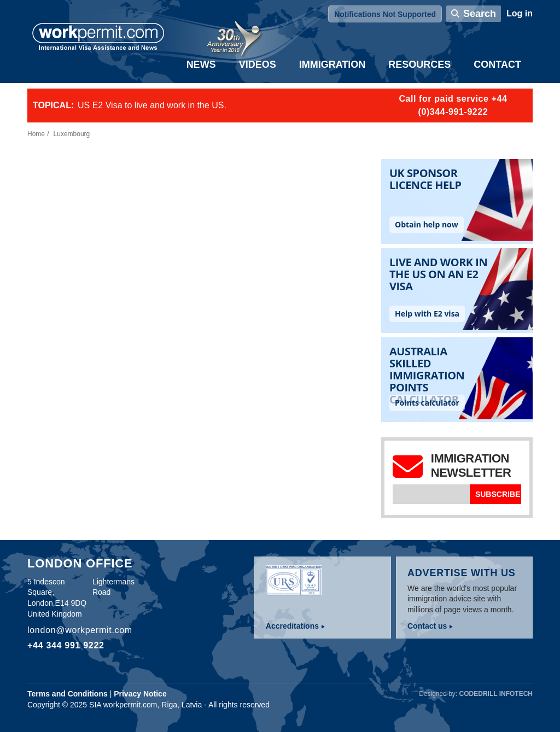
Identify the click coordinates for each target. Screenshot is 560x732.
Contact (497, 65)
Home (36, 134)
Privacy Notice (140, 694)
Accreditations (292, 626)
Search (480, 14)
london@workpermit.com (80, 630)
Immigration (332, 65)
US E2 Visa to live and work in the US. (152, 105)
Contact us (427, 626)
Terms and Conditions (68, 694)
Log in (520, 13)
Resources (419, 65)
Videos (258, 65)
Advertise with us (462, 573)
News (201, 65)
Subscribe (498, 494)
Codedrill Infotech (496, 694)
